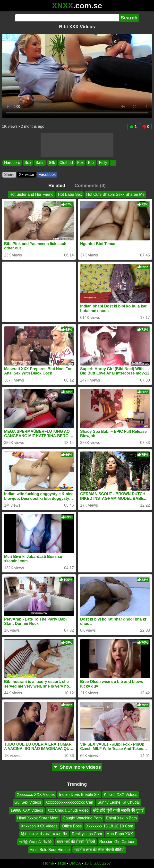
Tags (62, 863)
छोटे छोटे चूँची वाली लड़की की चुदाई (118, 810)
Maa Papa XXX (120, 834)
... (113, 163)
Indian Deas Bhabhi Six (79, 795)
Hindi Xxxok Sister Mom (38, 818)
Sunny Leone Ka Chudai (119, 802)
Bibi (91, 163)
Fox (81, 163)
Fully (103, 163)
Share (9, 174)
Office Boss (72, 826)
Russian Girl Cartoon (117, 842)
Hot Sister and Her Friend (31, 194)
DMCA (75, 863)
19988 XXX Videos (27, 810)
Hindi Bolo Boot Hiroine (50, 850)
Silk (52, 163)
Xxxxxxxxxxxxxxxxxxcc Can (69, 802)
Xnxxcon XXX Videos (39, 826)
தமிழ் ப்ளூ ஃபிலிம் (35, 842)
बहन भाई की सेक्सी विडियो (76, 842)
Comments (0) (90, 185)
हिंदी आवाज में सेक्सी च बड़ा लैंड (44, 834)
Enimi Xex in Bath (121, 818)
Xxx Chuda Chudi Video (68, 810)
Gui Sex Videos (28, 802)
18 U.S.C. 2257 (98, 863)
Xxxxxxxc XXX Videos (36, 795)
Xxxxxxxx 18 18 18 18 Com (110, 826)
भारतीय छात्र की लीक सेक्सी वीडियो (99, 850)
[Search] (67, 18)
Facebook (47, 174)
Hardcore (12, 163)
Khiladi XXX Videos (120, 795)
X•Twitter (27, 174)
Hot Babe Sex (70, 194)
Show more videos (77, 767)
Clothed (66, 163)
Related (57, 185)
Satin (40, 163)
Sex (28, 163)
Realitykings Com (87, 834)
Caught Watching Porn (82, 818)
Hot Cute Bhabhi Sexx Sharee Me (115, 194)
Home (49, 863)
